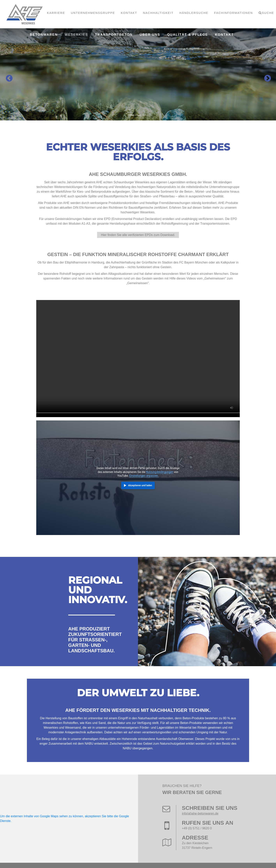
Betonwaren (44, 35)
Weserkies (76, 35)
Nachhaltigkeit (158, 13)
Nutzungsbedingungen (160, 472)
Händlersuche (194, 13)
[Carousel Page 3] (145, 115)
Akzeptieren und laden (140, 485)
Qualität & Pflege (188, 35)
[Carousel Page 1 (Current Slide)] (131, 115)
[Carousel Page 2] (138, 115)
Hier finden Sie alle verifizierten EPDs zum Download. (138, 235)
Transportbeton (114, 35)
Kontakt (129, 13)
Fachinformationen (234, 13)
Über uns (150, 35)
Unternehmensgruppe (93, 13)
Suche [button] (268, 13)
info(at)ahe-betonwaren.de (200, 813)
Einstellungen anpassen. (144, 476)
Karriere (56, 13)
